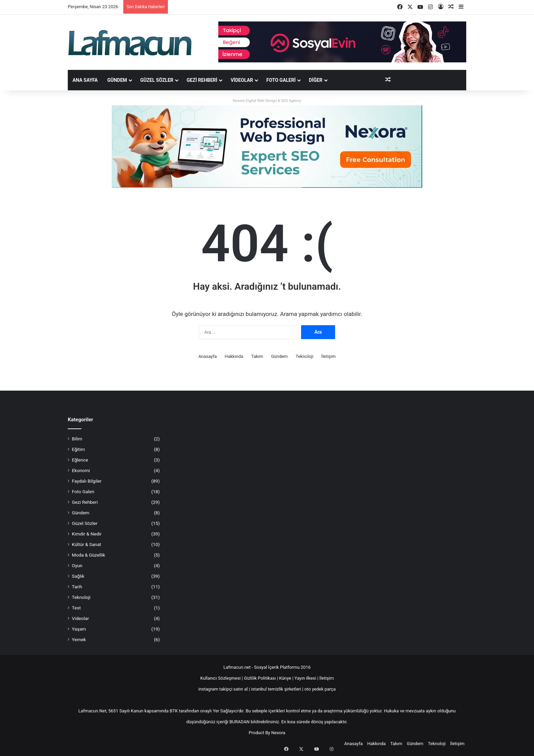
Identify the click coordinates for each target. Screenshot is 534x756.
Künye (285, 678)
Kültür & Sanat (87, 544)
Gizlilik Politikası (260, 678)
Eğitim (78, 449)
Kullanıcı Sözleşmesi (221, 678)
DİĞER (316, 80)
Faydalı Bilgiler (87, 481)
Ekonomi (81, 470)
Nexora (278, 733)
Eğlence (80, 460)
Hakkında (234, 356)
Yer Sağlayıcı (225, 711)
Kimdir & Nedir (87, 534)
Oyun (77, 565)
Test (76, 608)
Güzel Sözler (157, 80)
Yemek (79, 639)
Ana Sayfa (85, 80)
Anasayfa (207, 356)
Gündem (117, 80)
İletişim (328, 356)
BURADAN (240, 722)
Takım (257, 356)
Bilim (77, 439)
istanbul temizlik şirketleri (276, 689)
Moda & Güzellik (89, 555)
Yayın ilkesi (305, 678)
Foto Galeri (281, 80)
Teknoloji (304, 356)
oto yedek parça (320, 689)
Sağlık (78, 576)
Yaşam (79, 629)
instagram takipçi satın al (223, 689)
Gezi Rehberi (202, 80)
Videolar (242, 80)
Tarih (77, 587)
